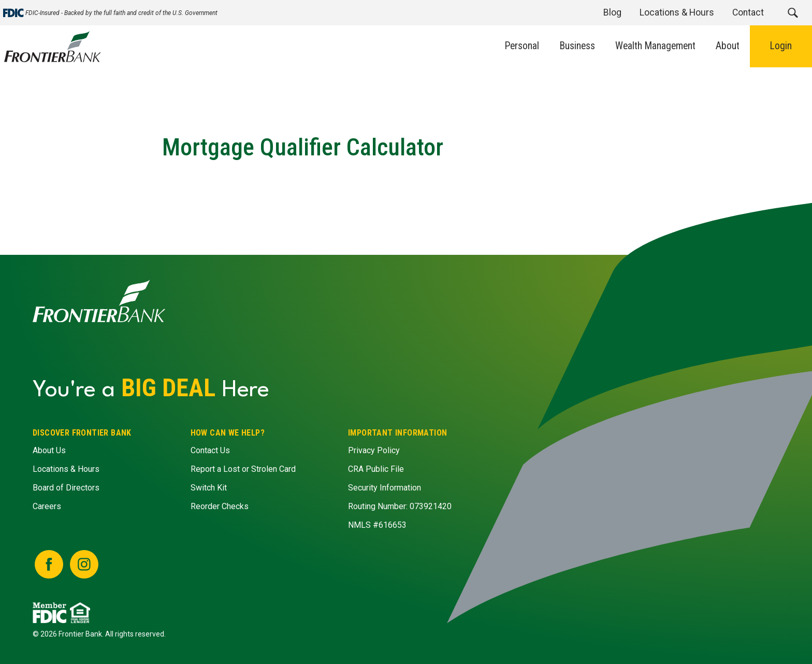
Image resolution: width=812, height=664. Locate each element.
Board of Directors (66, 488)
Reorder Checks (219, 507)
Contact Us (210, 451)
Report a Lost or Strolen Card (243, 470)
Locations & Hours (66, 470)
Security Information (385, 488)
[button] (793, 13)
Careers (47, 507)
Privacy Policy (374, 451)
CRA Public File (376, 470)
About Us (49, 451)
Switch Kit (208, 488)
